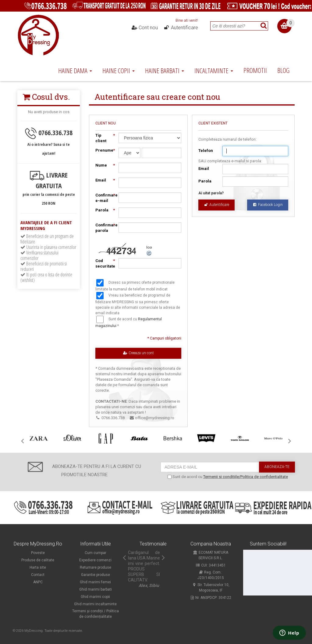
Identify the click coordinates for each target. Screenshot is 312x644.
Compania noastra (211, 544)
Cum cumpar (96, 553)
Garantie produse (96, 575)
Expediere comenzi (95, 560)
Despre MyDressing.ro (38, 544)
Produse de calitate (38, 560)
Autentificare (181, 28)
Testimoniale (153, 544)
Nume (104, 165)
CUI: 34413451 (210, 565)
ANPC (38, 582)
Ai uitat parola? (211, 193)
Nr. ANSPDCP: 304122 (211, 598)
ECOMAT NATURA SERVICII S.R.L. (210, 555)
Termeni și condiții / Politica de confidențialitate (96, 614)
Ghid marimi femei (95, 582)
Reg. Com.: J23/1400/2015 (211, 575)
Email (204, 169)
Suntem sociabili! (268, 544)
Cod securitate (104, 263)
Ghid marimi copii (95, 597)
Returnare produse (96, 567)
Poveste (38, 553)
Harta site (38, 567)
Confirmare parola (104, 228)
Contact (38, 575)
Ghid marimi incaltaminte (95, 604)
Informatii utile (96, 544)
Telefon (206, 151)
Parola (205, 181)
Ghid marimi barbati (96, 589)
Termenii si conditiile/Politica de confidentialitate (246, 477)
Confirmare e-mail (104, 198)
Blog (283, 70)
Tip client (104, 138)
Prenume (104, 150)
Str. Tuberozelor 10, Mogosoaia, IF (210, 588)
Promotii (255, 70)
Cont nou (145, 28)
